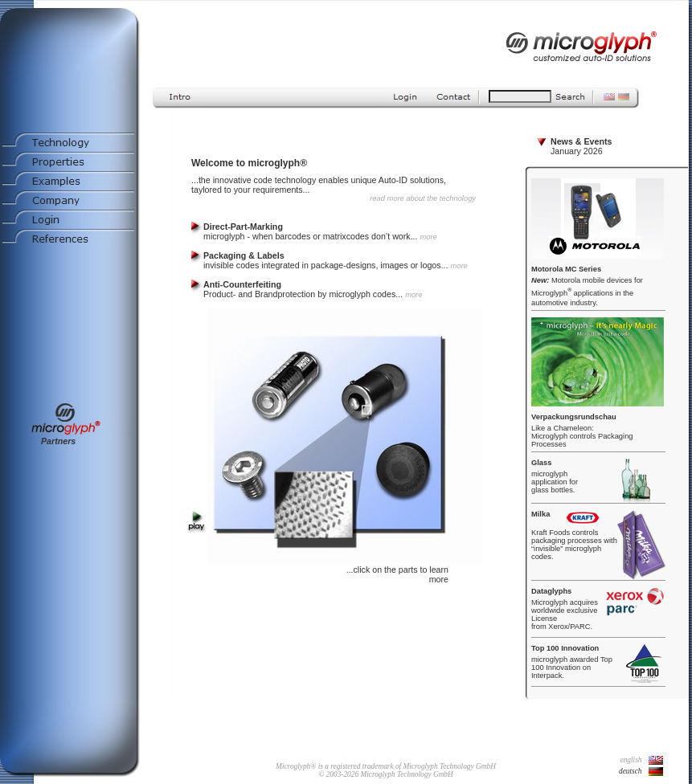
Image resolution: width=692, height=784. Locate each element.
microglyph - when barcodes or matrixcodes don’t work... (320, 231)
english (631, 760)
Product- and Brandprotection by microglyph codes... (313, 289)
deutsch (631, 771)
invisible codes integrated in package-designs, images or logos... (336, 260)
